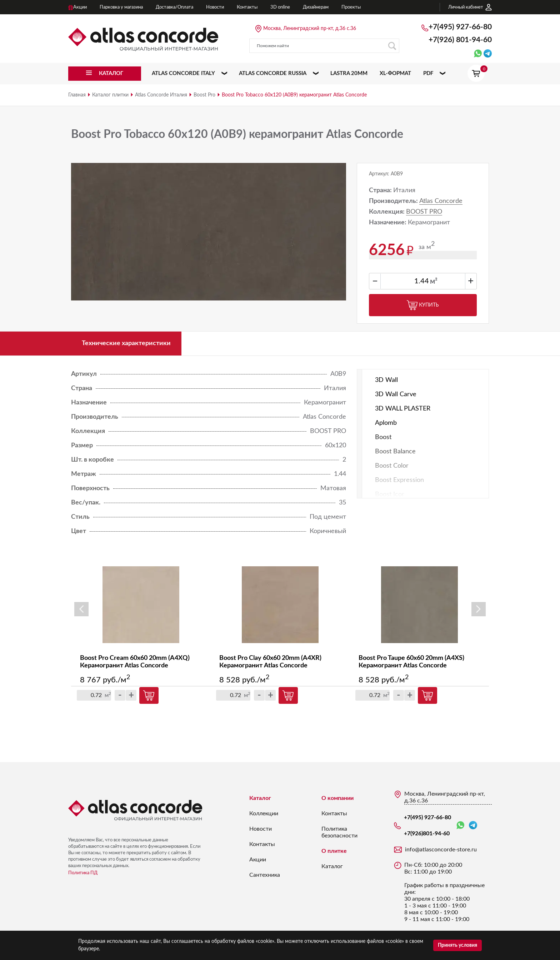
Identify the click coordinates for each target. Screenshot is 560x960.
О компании (337, 798)
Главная (77, 95)
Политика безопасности (339, 832)
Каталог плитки (110, 95)
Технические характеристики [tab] (126, 343)
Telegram (473, 825)
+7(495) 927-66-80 (460, 27)
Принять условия (457, 945)
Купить (423, 305)
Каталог (260, 798)
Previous (81, 609)
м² (434, 282)
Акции (258, 860)
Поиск (392, 46)
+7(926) (460, 40)
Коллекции (264, 814)
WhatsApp (460, 825)
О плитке (334, 851)
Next (479, 609)
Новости (261, 829)
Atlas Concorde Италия (161, 95)
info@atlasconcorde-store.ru (441, 850)
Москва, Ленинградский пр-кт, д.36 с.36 (310, 29)
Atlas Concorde (441, 201)
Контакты (262, 844)
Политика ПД (83, 873)
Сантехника (265, 875)
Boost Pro (204, 95)
